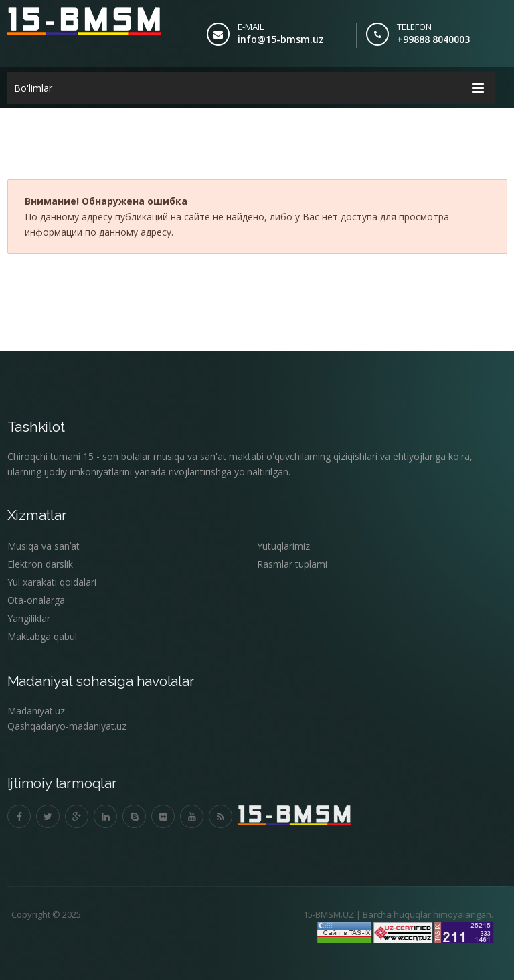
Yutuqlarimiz (283, 546)
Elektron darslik (40, 564)
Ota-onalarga (36, 600)
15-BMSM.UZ (323, 914)
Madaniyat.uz (36, 711)
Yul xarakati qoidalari (52, 582)
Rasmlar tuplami (292, 564)
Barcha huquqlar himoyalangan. (423, 914)
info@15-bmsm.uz (281, 39)
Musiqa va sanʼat (44, 546)
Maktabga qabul (42, 636)
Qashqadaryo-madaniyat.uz (67, 726)
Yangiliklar (29, 618)
